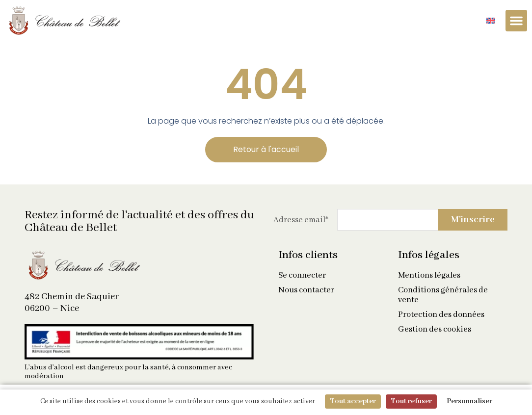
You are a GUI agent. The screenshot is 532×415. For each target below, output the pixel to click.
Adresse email (301, 220)
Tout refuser (411, 401)
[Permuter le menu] (516, 21)
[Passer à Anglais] (491, 21)
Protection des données (441, 315)
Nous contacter (306, 290)
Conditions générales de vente (443, 295)
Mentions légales (429, 276)
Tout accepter (353, 401)
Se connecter (302, 276)
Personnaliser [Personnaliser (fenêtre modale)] (469, 401)
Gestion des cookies (435, 330)
